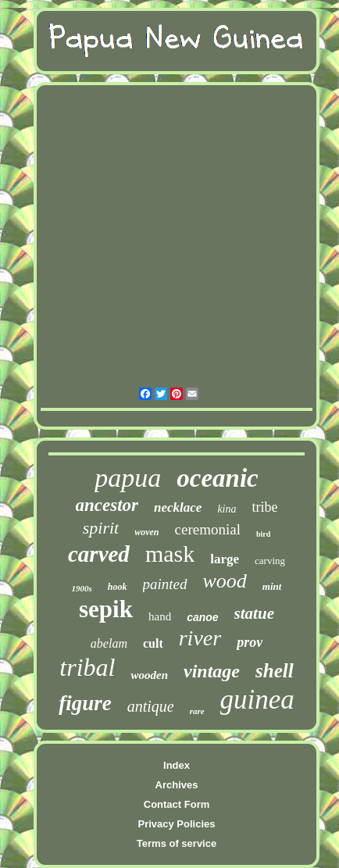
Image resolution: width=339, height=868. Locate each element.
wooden (149, 675)
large (225, 559)
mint (272, 586)
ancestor (107, 505)
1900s (82, 588)
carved (99, 554)
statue (254, 613)
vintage (212, 671)
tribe (264, 507)
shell (275, 671)
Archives (177, 785)
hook (118, 587)
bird (263, 534)
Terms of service (177, 843)
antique (151, 706)
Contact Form (177, 804)
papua (128, 478)
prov (250, 642)
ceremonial (208, 529)
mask (170, 554)
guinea (257, 700)
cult (153, 643)
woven (146, 532)
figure (85, 703)
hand (160, 616)
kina (227, 509)
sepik (106, 609)
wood (225, 581)
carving (270, 561)
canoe (202, 617)
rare (197, 711)
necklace (178, 507)
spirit (101, 528)
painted (165, 584)
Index (177, 765)
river (200, 638)
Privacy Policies (176, 824)
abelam (109, 643)
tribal (87, 667)
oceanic (217, 478)
